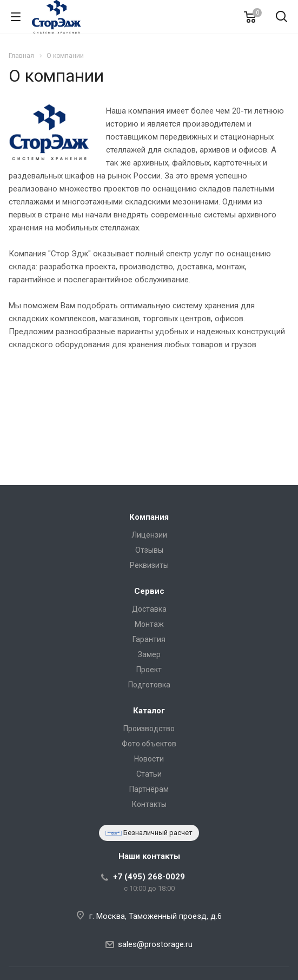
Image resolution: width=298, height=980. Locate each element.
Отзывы (149, 550)
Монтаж (149, 624)
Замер (149, 654)
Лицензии (149, 535)
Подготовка (149, 685)
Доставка (149, 609)
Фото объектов (149, 744)
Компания (149, 517)
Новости (149, 759)
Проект (149, 670)
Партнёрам (149, 789)
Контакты (149, 804)
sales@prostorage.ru (155, 944)
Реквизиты (149, 565)
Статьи (149, 774)
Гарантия (149, 639)
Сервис (149, 591)
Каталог (149, 711)
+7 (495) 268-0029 (149, 877)
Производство (149, 729)
